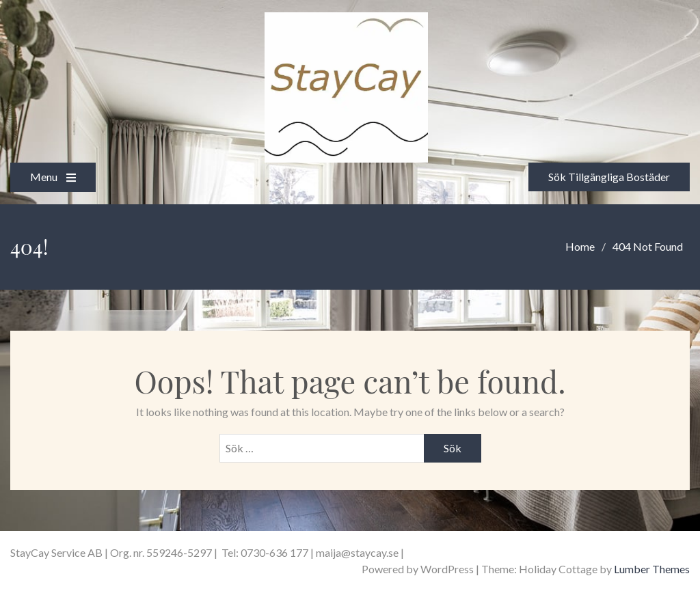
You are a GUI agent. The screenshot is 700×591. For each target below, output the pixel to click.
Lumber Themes (652, 569)
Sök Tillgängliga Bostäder (609, 177)
